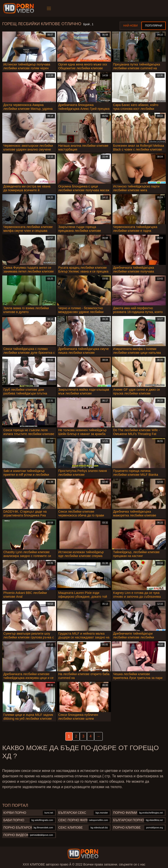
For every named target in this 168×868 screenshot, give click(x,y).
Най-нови (130, 26)
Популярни (154, 26)
